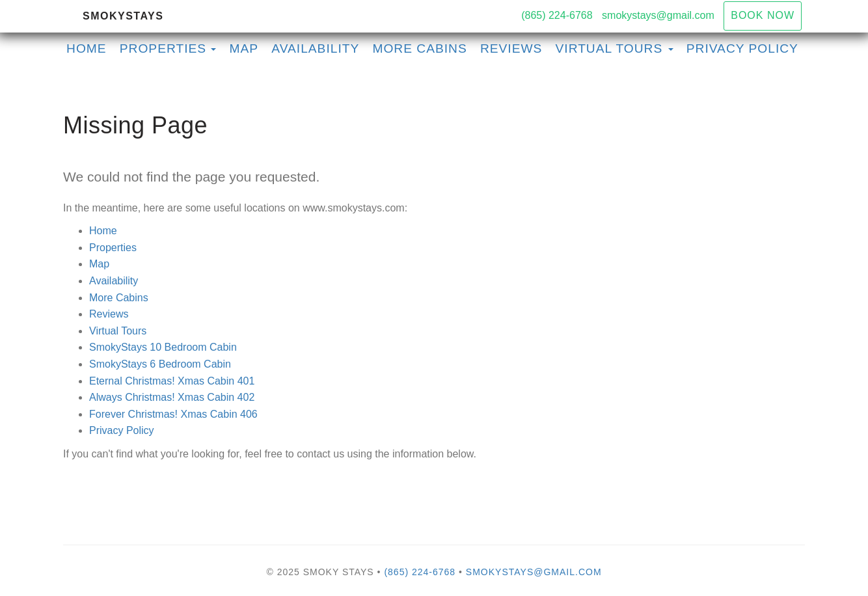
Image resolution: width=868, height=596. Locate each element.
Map (244, 48)
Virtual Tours (118, 331)
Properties (163, 48)
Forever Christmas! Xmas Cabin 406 (173, 414)
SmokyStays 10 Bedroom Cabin (163, 347)
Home (87, 48)
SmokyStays (123, 16)
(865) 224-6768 (557, 15)
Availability (315, 48)
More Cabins (419, 48)
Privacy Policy (742, 48)
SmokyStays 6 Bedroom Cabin (160, 364)
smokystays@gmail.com (658, 15)
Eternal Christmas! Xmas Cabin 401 (172, 381)
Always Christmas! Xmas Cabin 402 (172, 397)
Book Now (763, 15)
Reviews (511, 48)
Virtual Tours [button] (615, 48)
